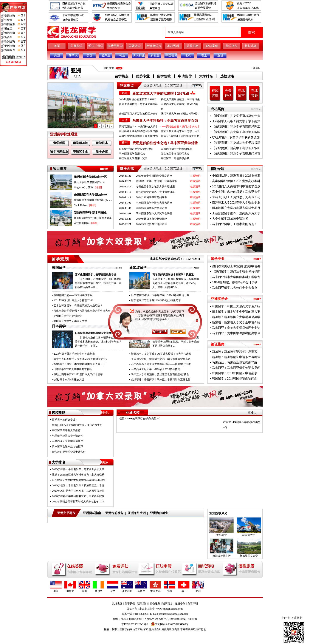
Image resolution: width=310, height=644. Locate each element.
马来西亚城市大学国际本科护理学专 (236, 277)
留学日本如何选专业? (64, 420)
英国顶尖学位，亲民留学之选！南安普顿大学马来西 (161, 359)
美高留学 (76, 46)
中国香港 (171, 55)
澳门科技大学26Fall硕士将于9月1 (180, 114)
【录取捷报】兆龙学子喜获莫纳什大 (236, 116)
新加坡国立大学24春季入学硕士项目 (236, 208)
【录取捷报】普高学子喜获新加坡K (236, 148)
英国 (90, 55)
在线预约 (195, 176)
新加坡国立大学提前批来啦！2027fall (161, 93)
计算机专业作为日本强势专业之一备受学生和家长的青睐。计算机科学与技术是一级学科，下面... (98, 342)
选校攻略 (227, 76)
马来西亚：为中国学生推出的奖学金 (236, 333)
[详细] (98, 187)
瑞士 (204, 55)
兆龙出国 (117, 604)
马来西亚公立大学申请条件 (68, 441)
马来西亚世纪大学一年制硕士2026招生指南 (156, 369)
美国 (57, 55)
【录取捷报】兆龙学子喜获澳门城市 (236, 154)
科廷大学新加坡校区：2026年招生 (180, 99)
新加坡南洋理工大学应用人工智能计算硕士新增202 (160, 311)
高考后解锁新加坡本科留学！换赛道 (173, 275)
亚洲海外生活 (137, 513)
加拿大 (73, 55)
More (119, 268)
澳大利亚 (139, 55)
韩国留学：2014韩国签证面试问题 (235, 379)
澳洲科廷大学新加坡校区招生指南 (138, 131)
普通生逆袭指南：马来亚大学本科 (138, 104)
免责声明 (193, 604)
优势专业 (143, 76)
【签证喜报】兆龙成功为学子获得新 (236, 143)
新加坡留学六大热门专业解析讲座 (155, 192)
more (255, 109)
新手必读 (102, 152)
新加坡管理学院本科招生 (90, 213)
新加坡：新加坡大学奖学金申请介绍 (236, 322)
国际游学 (135, 46)
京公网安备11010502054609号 (170, 624)
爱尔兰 (106, 55)
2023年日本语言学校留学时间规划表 (74, 354)
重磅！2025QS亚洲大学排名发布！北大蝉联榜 (78, 475)
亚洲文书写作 (66, 513)
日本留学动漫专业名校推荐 (68, 446)
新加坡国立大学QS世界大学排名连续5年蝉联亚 (79, 480)
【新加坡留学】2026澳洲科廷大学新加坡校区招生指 (161, 306)
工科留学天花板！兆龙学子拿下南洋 (236, 121)
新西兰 (155, 55)
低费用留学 (115, 46)
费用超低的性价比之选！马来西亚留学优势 (165, 143)
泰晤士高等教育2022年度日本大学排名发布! (79, 374)
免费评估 (228, 93)
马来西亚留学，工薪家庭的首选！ (235, 224)
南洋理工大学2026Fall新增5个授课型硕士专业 (157, 316)
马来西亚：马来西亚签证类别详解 (235, 362)
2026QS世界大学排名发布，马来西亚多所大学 (78, 469)
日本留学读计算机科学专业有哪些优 (96, 333)
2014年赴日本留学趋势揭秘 (152, 219)
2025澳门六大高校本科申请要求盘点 (236, 186)
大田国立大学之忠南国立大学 (70, 321)
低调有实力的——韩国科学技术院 (73, 295)
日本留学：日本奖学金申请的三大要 (236, 312)
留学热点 (122, 76)
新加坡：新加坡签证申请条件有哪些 (236, 357)
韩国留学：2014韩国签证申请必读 (235, 373)
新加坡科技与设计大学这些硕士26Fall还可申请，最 (160, 295)
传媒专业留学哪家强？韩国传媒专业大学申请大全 (82, 311)
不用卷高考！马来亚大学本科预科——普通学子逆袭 (161, 364)
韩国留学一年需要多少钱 (175, 158)
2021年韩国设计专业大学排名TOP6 (73, 300)
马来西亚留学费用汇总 (132, 154)
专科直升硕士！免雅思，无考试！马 (236, 197)
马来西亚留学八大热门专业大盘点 (235, 288)
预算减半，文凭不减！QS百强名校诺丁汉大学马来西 (161, 354)
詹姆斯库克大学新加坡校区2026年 (138, 114)
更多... (106, 413)
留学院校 (164, 76)
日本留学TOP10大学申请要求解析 (73, 369)
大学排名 (206, 76)
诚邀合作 (180, 604)
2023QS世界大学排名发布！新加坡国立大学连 (78, 485)
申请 (125, 120)
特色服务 (155, 604)
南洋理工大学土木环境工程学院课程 (157, 181)
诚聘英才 (167, 604)
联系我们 (143, 604)
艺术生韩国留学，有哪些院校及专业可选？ (78, 306)
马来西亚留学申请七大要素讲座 (154, 203)
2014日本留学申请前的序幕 (152, 197)
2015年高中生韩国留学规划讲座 (154, 176)
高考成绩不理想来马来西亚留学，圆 (173, 333)
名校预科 (173, 46)
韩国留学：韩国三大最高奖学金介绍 (236, 306)
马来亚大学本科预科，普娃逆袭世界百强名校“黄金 (160, 374)
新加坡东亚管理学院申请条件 (69, 452)
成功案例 (212, 46)
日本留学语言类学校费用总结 (136, 149)
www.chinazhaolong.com (170, 609)
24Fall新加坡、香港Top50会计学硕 (235, 282)
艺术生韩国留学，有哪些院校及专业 (96, 275)
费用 (125, 143)
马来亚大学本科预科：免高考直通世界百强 (165, 121)
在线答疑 (254, 93)
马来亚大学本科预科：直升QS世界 (139, 136)
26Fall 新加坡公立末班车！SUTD (138, 99)
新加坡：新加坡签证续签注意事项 (235, 352)
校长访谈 (251, 46)
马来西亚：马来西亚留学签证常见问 (236, 368)
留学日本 (102, 143)
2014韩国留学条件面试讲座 (152, 208)
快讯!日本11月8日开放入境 (69, 380)
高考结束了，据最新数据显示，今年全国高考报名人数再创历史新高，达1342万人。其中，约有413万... (176, 283)
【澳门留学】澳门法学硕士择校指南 (236, 272)
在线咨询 (215, 93)
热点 (125, 93)
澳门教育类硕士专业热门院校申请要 (236, 266)
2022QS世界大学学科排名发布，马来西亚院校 (78, 496)
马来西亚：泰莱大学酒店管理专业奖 (236, 328)
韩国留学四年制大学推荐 (66, 430)
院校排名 (193, 46)
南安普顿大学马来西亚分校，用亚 (180, 131)
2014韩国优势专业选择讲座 (152, 224)
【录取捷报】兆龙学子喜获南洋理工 (236, 127)
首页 (57, 46)
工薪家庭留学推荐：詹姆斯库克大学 (236, 213)
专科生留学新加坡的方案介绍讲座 (155, 187)
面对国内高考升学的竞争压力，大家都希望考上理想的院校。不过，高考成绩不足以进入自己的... (176, 342)
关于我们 (130, 604)
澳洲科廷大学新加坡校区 (90, 177)
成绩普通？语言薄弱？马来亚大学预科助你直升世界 (161, 380)
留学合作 (231, 46)
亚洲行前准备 (114, 513)
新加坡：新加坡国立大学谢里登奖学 (236, 317)
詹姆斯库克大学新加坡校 (90, 195)
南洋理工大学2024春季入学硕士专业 (236, 203)
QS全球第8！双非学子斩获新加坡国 (236, 137)
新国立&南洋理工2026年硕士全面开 (181, 136)
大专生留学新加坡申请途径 (230, 219)
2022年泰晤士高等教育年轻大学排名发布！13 (78, 502)
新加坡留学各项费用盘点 (175, 154)
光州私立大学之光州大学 (68, 316)
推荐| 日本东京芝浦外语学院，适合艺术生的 (77, 425)
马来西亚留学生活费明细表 (177, 149)
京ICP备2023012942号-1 (135, 624)
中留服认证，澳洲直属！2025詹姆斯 (236, 176)
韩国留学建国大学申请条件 (68, 436)
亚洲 (220, 55)
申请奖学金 (154, 46)
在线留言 (241, 93)
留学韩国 (59, 143)
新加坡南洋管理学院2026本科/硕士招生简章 (156, 300)
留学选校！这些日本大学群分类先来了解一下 (79, 364)
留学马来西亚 (59, 152)
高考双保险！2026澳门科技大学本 (138, 127)
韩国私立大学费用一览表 (133, 158)
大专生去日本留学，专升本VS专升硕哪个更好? (80, 359)
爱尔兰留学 (96, 46)
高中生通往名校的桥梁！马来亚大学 (236, 192)
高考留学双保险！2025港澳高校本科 (236, 181)
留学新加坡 (81, 143)
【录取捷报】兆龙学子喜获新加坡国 (236, 132)
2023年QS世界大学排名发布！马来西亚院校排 (78, 491)
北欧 (188, 55)
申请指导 (185, 76)
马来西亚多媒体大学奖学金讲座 (154, 213)
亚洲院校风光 (218, 513)
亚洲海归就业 (159, 513)
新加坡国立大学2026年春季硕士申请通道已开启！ (160, 321)
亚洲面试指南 (92, 513)
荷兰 (122, 55)
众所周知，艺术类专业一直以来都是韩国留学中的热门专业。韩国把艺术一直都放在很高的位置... (98, 283)
